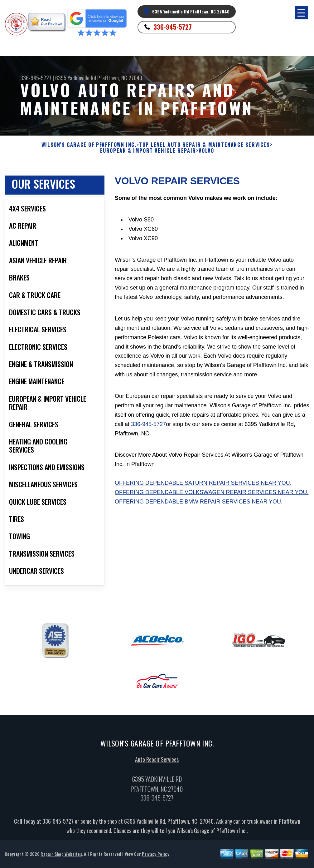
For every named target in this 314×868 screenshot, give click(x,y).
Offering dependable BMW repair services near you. (199, 502)
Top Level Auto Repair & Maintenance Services (204, 145)
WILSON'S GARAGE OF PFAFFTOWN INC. (89, 145)
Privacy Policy (155, 856)
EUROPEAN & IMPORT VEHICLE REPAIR (148, 151)
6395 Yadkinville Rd (76, 78)
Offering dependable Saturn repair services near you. (203, 483)
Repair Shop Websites (61, 856)
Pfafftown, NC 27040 (120, 78)
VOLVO (206, 151)
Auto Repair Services (157, 762)
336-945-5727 (173, 27)
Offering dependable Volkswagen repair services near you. (212, 492)
